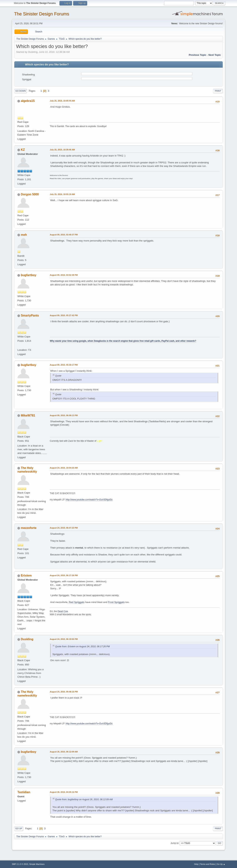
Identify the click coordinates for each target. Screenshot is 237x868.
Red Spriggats (77, 602)
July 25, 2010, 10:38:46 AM (62, 150)
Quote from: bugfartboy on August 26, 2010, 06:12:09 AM (84, 799)
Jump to (175, 843)
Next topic (215, 55)
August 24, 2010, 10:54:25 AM (64, 468)
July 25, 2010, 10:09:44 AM (62, 101)
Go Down (21, 91)
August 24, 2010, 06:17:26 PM (64, 575)
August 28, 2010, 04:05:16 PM (64, 792)
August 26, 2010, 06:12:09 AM (64, 752)
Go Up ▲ (221, 864)
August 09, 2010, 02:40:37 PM (64, 235)
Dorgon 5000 (30, 194)
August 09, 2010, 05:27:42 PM (64, 315)
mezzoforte (29, 528)
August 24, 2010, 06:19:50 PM (64, 639)
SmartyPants (30, 315)
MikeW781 (28, 415)
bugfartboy (28, 275)
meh (24, 235)
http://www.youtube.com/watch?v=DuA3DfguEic (89, 500)
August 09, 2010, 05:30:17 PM (64, 365)
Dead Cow (63, 611)
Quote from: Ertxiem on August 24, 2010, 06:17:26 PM (82, 647)
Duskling (27, 639)
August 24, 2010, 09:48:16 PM (64, 692)
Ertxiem (26, 575)
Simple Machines (37, 864)
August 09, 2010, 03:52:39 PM (64, 275)
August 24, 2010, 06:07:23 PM (64, 528)
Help (196, 864)
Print (218, 91)
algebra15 (28, 101)
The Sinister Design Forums (42, 14)
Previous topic (197, 55)
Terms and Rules (208, 864)
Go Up (19, 829)
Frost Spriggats (116, 602)
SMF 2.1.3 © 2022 (20, 864)
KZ (23, 150)
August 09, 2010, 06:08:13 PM (64, 415)
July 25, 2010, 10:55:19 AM (62, 194)
